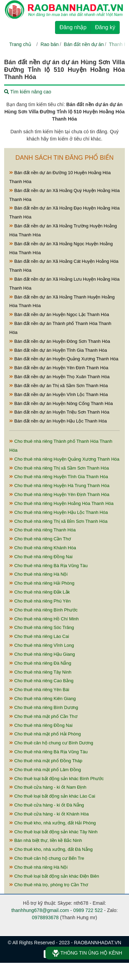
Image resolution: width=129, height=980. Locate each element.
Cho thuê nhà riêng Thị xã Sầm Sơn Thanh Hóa (59, 468)
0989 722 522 (88, 910)
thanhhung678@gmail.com (40, 910)
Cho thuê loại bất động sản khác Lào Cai (52, 796)
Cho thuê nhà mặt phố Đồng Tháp (46, 761)
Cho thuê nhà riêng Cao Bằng (41, 681)
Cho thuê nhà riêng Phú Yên (40, 601)
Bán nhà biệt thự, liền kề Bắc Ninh (46, 840)
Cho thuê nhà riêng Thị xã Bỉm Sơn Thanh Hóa (58, 521)
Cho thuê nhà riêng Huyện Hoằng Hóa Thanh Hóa (61, 503)
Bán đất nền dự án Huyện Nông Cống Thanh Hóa (61, 403)
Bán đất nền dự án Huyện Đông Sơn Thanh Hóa (60, 341)
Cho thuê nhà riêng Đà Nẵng (40, 663)
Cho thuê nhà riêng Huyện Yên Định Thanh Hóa (59, 494)
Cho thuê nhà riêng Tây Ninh (40, 672)
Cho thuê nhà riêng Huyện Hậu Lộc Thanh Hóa (58, 512)
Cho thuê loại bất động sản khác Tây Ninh (53, 832)
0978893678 (45, 917)
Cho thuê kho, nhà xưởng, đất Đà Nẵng (51, 849)
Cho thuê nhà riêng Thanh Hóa (42, 530)
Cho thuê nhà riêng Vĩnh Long (42, 645)
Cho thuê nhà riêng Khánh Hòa (43, 548)
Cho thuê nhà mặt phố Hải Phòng (45, 734)
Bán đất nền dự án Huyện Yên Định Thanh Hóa (59, 368)
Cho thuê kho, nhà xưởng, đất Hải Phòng (53, 823)
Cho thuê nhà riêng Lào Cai (39, 636)
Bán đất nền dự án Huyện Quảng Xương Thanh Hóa (64, 359)
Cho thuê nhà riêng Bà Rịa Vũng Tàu (49, 566)
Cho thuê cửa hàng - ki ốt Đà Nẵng (47, 805)
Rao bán (50, 44)
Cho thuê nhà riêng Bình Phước (44, 610)
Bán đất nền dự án (84, 44)
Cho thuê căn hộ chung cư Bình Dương (51, 743)
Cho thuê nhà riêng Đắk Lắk (40, 592)
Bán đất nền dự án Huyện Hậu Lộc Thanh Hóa (58, 421)
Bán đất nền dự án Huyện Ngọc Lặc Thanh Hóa (59, 314)
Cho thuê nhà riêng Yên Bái (39, 690)
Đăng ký (105, 27)
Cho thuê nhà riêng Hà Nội (38, 574)
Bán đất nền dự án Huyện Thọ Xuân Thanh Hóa (59, 377)
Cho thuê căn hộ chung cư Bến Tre (47, 858)
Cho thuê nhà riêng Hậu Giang (42, 654)
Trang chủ (20, 44)
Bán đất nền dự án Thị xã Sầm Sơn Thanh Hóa (58, 386)
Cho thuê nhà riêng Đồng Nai (41, 557)
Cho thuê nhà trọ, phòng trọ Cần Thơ (49, 885)
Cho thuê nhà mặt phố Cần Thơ (43, 716)
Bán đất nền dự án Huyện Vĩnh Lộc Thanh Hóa (59, 395)
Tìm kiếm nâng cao (28, 92)
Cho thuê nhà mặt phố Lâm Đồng (45, 770)
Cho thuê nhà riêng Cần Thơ (40, 539)
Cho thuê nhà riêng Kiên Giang (42, 699)
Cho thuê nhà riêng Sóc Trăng (42, 627)
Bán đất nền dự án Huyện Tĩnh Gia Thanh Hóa (58, 350)
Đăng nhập (73, 27)
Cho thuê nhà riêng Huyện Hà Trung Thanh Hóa (59, 486)
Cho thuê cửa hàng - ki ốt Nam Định (48, 787)
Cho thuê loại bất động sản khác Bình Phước (57, 779)
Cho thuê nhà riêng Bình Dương (44, 707)
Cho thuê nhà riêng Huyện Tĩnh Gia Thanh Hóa (59, 477)
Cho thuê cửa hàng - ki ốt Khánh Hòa (49, 814)
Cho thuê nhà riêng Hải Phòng (42, 583)
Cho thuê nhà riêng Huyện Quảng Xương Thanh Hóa (64, 459)
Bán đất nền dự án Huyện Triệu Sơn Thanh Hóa (59, 412)
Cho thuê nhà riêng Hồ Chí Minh (44, 619)
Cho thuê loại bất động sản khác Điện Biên (54, 876)
